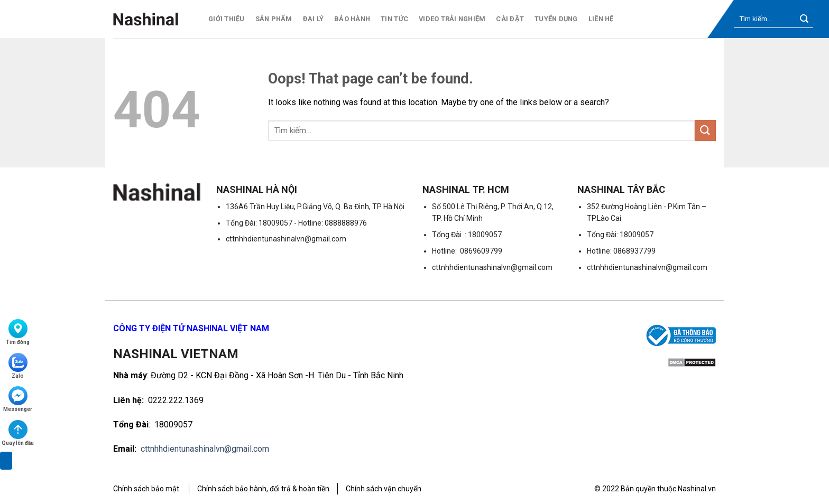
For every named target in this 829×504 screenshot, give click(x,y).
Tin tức (394, 19)
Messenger (18, 399)
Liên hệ (601, 19)
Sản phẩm (274, 19)
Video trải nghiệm (452, 19)
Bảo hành (352, 19)
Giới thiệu (227, 19)
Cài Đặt (510, 19)
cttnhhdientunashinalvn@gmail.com (205, 449)
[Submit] (804, 19)
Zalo (18, 366)
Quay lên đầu (18, 433)
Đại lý (314, 19)
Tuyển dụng (556, 19)
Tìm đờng (18, 332)
